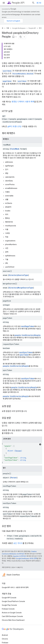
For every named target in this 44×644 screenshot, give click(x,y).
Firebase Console (8, 609)
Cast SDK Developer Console (12, 616)
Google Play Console (9, 605)
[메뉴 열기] (4, 3)
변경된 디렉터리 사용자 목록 (23, 102)
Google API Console (9, 598)
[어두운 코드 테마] (40, 444)
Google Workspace (19, 28)
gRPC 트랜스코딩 (14, 126)
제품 (8, 28)
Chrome (5, 639)
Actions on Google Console (12, 613)
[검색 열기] (33, 3)
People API (18, 3)
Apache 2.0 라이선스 (20, 556)
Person (18, 451)
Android (5, 635)
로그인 (39, 3)
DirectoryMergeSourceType (21, 288)
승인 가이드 (18, 543)
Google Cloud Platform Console (13, 601)
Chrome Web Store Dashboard (13, 620)
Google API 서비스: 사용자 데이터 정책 (15, 587)
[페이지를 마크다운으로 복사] (21, 37)
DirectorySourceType (18, 275)
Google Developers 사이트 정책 (26, 558)
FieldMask (15, 149)
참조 (40, 28)
